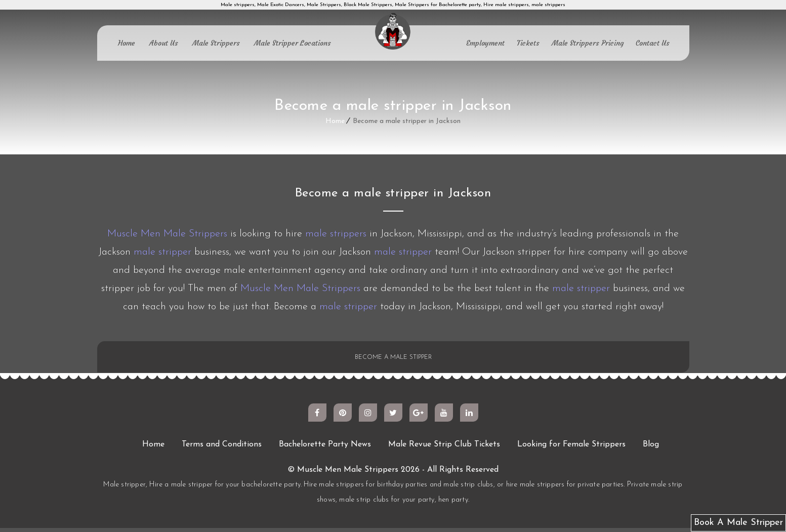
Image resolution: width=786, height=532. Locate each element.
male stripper (162, 252)
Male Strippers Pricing (588, 43)
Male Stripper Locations (293, 43)
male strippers (336, 234)
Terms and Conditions (222, 448)
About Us (164, 43)
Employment (485, 43)
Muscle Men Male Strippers (167, 234)
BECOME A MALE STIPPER (393, 359)
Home (127, 43)
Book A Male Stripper (738, 523)
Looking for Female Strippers (571, 448)
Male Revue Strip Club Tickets (444, 448)
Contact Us (653, 43)
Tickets (528, 43)
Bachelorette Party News (325, 448)
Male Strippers (216, 43)
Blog (651, 448)
